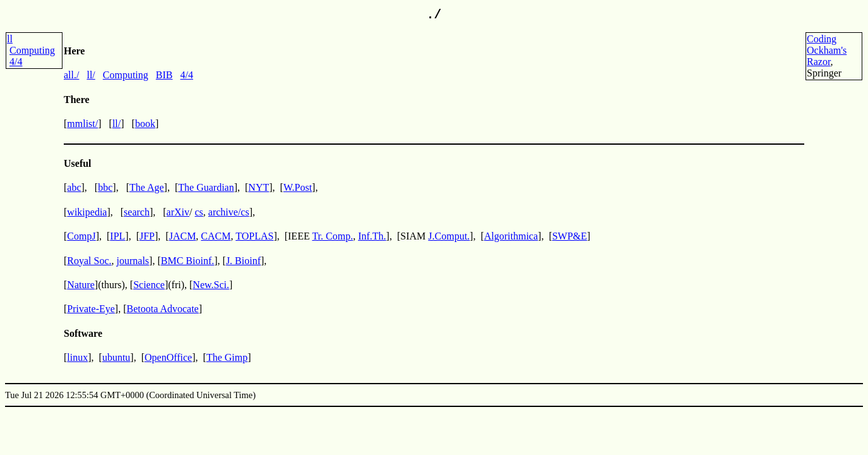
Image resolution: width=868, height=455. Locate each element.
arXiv (178, 212)
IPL (117, 236)
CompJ (81, 236)
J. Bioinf (243, 261)
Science (149, 285)
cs (199, 212)
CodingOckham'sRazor (827, 50)
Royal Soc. (89, 261)
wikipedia (87, 212)
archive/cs (229, 212)
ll (10, 39)
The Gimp (227, 357)
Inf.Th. (372, 236)
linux (77, 357)
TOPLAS (254, 236)
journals (133, 261)
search (137, 212)
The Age (147, 187)
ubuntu (116, 357)
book (145, 124)
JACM (183, 236)
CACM (216, 236)
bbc (105, 187)
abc (74, 187)
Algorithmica (511, 236)
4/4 (16, 62)
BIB (164, 75)
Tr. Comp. (332, 236)
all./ (71, 75)
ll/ (91, 75)
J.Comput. (449, 236)
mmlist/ (82, 124)
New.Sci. (211, 285)
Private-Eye (91, 309)
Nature (81, 285)
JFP (147, 236)
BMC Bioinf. (187, 261)
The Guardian (206, 187)
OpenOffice (168, 357)
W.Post (298, 187)
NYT (259, 187)
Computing (32, 50)
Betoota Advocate (163, 309)
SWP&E (570, 236)
